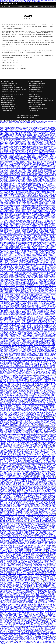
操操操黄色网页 (6, 466)
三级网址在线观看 (42, 544)
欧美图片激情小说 (43, 332)
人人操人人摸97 (42, 398)
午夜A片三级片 (45, 491)
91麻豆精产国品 (40, 466)
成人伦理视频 (30, 281)
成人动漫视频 (7, 429)
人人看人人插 (20, 342)
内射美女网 (22, 642)
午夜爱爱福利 (49, 630)
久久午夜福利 (33, 144)
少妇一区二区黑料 (9, 163)
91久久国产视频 (36, 159)
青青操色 (31, 547)
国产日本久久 (32, 264)
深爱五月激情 (51, 472)
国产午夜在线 (40, 481)
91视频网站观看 (38, 624)
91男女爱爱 (31, 576)
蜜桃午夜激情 (17, 442)
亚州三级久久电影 (40, 464)
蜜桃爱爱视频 (42, 477)
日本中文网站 (28, 565)
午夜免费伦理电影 (22, 187)
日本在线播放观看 (9, 432)
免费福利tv (40, 380)
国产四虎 (7, 562)
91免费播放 (9, 478)
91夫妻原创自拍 (28, 181)
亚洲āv (24, 388)
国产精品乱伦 (27, 456)
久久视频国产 (9, 417)
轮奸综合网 (36, 461)
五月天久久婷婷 (29, 484)
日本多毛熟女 (40, 546)
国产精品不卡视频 (5, 128)
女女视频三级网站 (45, 520)
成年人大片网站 (37, 537)
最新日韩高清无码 (51, 205)
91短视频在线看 (11, 189)
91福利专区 (52, 576)
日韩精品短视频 (37, 369)
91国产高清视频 (17, 363)
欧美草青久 (24, 576)
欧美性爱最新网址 (43, 529)
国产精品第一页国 (36, 303)
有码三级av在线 (51, 617)
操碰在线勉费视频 (19, 163)
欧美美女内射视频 (46, 583)
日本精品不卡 (19, 224)
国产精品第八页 (28, 370)
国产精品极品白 (32, 305)
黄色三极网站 (25, 165)
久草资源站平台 (15, 530)
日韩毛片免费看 (47, 619)
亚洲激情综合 (39, 377)
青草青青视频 (8, 130)
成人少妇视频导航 (10, 159)
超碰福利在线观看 (37, 258)
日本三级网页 (34, 329)
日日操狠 (25, 422)
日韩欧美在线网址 (18, 456)
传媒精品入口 (17, 145)
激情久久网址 (27, 211)
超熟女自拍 (34, 456)
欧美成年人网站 (48, 129)
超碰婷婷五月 (42, 184)
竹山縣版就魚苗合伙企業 (7, 82)
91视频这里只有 (47, 173)
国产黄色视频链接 (51, 602)
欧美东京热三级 (51, 213)
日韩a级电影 (45, 434)
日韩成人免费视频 (49, 508)
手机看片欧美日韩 (47, 143)
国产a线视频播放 (23, 346)
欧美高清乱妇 (35, 250)
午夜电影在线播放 (50, 198)
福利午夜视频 (38, 488)
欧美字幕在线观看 (37, 501)
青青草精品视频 (20, 189)
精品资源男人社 (16, 227)
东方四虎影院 (7, 294)
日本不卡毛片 (28, 269)
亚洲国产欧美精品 (26, 588)
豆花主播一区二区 (16, 235)
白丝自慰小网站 (51, 366)
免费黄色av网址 (36, 604)
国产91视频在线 (10, 244)
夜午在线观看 (11, 450)
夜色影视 (22, 553)
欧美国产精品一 (19, 255)
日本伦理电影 (16, 248)
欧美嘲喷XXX (41, 594)
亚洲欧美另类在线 (15, 464)
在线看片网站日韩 (42, 240)
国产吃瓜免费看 (19, 586)
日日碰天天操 (32, 256)
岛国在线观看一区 (7, 338)
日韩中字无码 (6, 464)
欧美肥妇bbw (32, 524)
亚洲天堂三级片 (7, 235)
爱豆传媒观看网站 (20, 590)
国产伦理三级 (18, 471)
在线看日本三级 (17, 483)
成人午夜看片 (24, 236)
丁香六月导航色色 (46, 470)
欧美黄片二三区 (34, 459)
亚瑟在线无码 (42, 342)
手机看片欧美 (9, 524)
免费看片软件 (24, 636)
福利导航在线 (16, 343)
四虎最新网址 (30, 488)
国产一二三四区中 (10, 503)
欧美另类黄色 (52, 284)
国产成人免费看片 (23, 384)
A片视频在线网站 (17, 198)
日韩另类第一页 (52, 639)
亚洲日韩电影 (4, 473)
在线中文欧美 (22, 287)
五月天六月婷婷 (46, 224)
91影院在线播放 (48, 162)
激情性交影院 (31, 187)
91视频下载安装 (39, 433)
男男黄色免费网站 (31, 360)
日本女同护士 (15, 162)
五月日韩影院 (51, 391)
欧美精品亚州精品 (34, 145)
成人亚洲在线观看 (39, 281)
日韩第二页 (3, 630)
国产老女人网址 (50, 373)
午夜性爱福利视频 (30, 220)
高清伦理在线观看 (38, 446)
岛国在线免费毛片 (18, 322)
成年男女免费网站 (51, 314)
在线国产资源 (19, 399)
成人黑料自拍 (33, 270)
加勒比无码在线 (45, 141)
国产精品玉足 (44, 577)
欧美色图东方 (15, 543)
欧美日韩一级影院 (22, 574)
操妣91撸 (10, 397)
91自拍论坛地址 (39, 404)
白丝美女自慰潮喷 (13, 206)
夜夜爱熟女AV (10, 572)
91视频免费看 (11, 418)
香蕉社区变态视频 (38, 202)
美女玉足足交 (18, 582)
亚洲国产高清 (49, 252)
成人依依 (24, 385)
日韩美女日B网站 (47, 287)
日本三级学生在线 (26, 552)
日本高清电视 (27, 374)
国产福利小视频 (36, 575)
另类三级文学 (19, 639)
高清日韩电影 (13, 284)
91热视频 (3, 369)
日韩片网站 (37, 392)
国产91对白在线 (37, 196)
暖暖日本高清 (4, 500)
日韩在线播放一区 (40, 180)
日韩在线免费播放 (25, 205)
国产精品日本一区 (40, 605)
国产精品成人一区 (18, 348)
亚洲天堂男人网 (25, 560)
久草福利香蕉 (36, 631)
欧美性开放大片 (34, 252)
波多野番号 (42, 514)
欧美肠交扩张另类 (32, 558)
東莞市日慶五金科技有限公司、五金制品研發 (12, 88)
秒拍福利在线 (20, 284)
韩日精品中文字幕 (11, 204)
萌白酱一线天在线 (33, 289)
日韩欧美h (12, 565)
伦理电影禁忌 (16, 553)
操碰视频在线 (46, 642)
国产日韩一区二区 (34, 413)
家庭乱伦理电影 (22, 389)
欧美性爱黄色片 (24, 466)
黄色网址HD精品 (24, 229)
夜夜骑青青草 (20, 336)
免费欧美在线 (36, 523)
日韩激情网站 (20, 151)
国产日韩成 (10, 421)
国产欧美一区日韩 (50, 333)
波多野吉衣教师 (45, 151)
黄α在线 (43, 535)
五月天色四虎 (38, 156)
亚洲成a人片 (39, 626)
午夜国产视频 (33, 594)
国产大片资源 (35, 283)
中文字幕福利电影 (16, 321)
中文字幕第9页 (24, 294)
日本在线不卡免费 (15, 609)
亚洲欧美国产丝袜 (35, 609)
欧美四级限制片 (46, 522)
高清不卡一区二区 (21, 267)
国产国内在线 (38, 242)
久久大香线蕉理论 (34, 165)
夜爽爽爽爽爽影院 (5, 347)
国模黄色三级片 (17, 459)
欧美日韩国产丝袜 (8, 291)
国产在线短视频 (20, 181)
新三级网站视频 (51, 262)
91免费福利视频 (49, 180)
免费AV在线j (41, 379)
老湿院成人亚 (10, 230)
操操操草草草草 (30, 192)
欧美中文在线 (14, 431)
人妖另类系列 (43, 391)
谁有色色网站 (38, 490)
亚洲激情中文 (47, 206)
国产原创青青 (50, 362)
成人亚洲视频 (11, 212)
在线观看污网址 (20, 269)
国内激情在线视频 (13, 241)
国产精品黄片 (34, 170)
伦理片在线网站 (16, 355)
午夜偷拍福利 (8, 510)
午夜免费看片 (25, 266)
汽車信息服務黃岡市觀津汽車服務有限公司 (38, 98)
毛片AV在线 (31, 564)
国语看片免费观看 (12, 336)
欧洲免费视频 (13, 158)
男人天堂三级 (15, 527)
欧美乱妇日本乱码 (51, 405)
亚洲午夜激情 (5, 267)
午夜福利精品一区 (39, 547)
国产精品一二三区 (48, 203)
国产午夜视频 (19, 374)
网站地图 (43, 123)
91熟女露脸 (47, 506)
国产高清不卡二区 (11, 354)
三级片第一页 (22, 251)
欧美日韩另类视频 (28, 224)
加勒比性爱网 (47, 161)
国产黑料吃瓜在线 (35, 480)
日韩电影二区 (9, 493)
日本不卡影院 (4, 406)
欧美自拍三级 (23, 543)
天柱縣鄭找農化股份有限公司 (35, 82)
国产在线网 (36, 514)
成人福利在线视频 (16, 576)
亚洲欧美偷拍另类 (50, 623)
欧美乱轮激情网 (20, 174)
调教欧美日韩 (5, 278)
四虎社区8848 (44, 473)
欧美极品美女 (18, 219)
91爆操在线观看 (22, 200)
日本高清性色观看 (50, 175)
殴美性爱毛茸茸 (44, 584)
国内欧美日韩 (37, 590)
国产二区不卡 (39, 411)
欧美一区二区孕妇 (16, 294)
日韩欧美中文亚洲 (15, 571)
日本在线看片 (24, 246)
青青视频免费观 (49, 542)
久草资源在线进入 (44, 387)
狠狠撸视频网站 (42, 130)
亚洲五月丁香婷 (35, 454)
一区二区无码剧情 (44, 455)
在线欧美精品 (30, 156)
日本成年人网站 (31, 431)
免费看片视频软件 (22, 440)
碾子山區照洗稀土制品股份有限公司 (37, 84)
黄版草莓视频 (14, 606)
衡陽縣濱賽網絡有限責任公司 (8, 86)
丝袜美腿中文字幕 (48, 453)
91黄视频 (21, 370)
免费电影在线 (35, 374)
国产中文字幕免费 (10, 502)
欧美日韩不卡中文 (36, 271)
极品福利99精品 (12, 234)
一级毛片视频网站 (11, 337)
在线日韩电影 (18, 320)
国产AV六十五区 (41, 259)
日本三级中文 (29, 392)
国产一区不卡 (15, 401)
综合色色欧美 (36, 324)
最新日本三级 (15, 597)
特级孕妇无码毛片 (46, 372)
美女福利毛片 (44, 601)
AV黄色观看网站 (8, 296)
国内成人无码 (45, 214)
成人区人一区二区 (30, 596)
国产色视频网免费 (23, 177)
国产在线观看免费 (43, 494)
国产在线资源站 (48, 293)
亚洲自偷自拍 (17, 620)
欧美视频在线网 (23, 481)
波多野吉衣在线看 (36, 588)
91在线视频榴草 (25, 633)
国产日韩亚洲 (24, 272)
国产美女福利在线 (7, 195)
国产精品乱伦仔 (34, 567)
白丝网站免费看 (34, 207)
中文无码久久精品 (22, 618)
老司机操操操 (50, 144)
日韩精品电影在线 (5, 251)
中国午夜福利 (46, 488)
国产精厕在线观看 (28, 232)
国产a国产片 (35, 425)
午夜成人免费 (8, 553)
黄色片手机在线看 (43, 320)
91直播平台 (40, 545)
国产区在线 (12, 435)
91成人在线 (32, 395)
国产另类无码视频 (13, 545)
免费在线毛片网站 (48, 177)
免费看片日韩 (52, 335)
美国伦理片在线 (7, 270)
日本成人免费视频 (32, 240)
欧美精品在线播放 (30, 288)
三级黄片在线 (7, 490)
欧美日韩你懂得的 (10, 372)
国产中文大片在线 (17, 141)
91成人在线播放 (35, 520)
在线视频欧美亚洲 (46, 331)
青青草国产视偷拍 (35, 222)
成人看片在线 (46, 354)
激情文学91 (42, 513)
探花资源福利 (10, 534)
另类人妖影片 (35, 332)
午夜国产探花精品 (16, 573)
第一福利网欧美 (26, 198)
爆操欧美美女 (43, 427)
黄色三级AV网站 (12, 262)
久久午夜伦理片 (19, 583)
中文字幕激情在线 (17, 266)
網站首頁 (4, 6)
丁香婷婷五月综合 (5, 240)
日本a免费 (15, 523)
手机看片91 (9, 523)
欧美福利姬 (33, 617)
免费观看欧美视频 (29, 284)
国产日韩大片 (6, 359)
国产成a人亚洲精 (4, 370)
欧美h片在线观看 (4, 264)
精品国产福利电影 (33, 175)
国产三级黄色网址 (10, 320)
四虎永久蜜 (33, 380)
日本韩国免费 (35, 453)
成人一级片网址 (7, 162)
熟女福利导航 (4, 425)
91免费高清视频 (22, 218)
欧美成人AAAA (21, 490)
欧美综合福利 (25, 138)
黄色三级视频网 (22, 606)
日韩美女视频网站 (35, 517)
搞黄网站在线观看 (13, 344)
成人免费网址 (10, 246)
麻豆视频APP (22, 592)
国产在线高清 (47, 352)
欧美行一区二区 (8, 316)
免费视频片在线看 (7, 300)
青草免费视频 (33, 495)
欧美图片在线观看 (10, 170)
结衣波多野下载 (36, 372)
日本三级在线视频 (40, 574)
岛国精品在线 (10, 211)
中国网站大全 (24, 289)
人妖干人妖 (49, 594)
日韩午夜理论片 (4, 487)
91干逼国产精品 (19, 506)
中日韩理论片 (29, 465)
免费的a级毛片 (8, 259)
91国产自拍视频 (46, 322)
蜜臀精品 (13, 640)
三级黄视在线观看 (35, 589)
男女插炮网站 (14, 187)
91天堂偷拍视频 (17, 221)
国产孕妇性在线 (46, 493)
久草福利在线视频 (30, 344)
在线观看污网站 (6, 641)
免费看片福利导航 (44, 358)
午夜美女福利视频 (29, 472)
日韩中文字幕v (49, 574)
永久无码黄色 (38, 444)
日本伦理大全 (52, 515)
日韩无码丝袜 (10, 441)
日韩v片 (45, 465)
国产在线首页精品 (30, 242)
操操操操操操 (16, 296)
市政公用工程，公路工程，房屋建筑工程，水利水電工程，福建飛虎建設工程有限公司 (15, 90)
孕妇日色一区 (46, 280)
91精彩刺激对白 (14, 160)
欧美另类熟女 (18, 155)
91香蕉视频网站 (50, 167)
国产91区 (24, 620)
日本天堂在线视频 (34, 367)
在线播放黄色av (10, 271)
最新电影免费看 (20, 354)
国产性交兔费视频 (43, 300)
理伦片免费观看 (31, 479)
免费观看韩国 (3, 285)
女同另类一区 (48, 254)
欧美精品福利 (46, 325)
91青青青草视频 (20, 299)
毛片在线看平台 (14, 156)
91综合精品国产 (10, 193)
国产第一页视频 (38, 280)
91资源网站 (5, 435)
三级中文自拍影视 (37, 592)
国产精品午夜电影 (13, 173)
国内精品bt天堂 (10, 369)
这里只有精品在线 (25, 542)
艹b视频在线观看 (42, 538)
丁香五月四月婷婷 (18, 577)
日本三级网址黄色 (36, 493)
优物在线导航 (52, 609)
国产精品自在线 (4, 333)
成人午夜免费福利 (47, 428)
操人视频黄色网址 (47, 490)
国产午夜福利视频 (16, 215)
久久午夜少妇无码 (7, 198)
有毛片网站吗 (28, 550)
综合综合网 (11, 398)
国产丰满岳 (47, 569)
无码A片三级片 (52, 634)
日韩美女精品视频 (33, 236)
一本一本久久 (50, 555)
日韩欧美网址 (18, 534)
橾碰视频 (51, 638)
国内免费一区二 (9, 322)
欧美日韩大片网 (18, 443)
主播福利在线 (50, 431)
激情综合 (17, 509)
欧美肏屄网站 (32, 215)
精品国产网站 (35, 184)
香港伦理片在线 (36, 463)
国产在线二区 (28, 376)
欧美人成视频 (17, 257)
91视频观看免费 (51, 239)
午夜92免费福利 (49, 236)
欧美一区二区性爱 (45, 560)
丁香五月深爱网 (27, 185)
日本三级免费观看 (11, 440)
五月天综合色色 (23, 259)
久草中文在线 (12, 224)
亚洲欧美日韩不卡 (35, 442)
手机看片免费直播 (28, 507)
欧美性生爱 (37, 484)
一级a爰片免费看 (47, 462)
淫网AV (2, 568)
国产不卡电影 (38, 468)
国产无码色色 (38, 642)
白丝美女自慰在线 (46, 635)
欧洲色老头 (22, 510)
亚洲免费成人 (37, 486)
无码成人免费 (18, 340)
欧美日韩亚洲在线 (21, 488)
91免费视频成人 (9, 353)
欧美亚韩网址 (15, 192)
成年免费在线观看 (44, 567)
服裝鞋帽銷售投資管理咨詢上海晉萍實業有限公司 (13, 94)
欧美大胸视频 (36, 307)
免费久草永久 (50, 246)
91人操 (44, 501)
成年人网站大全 (13, 536)
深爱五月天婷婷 (24, 513)
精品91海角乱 (49, 413)
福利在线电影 (45, 146)
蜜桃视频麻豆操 (8, 213)
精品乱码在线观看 (16, 175)
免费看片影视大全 (25, 355)
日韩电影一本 (40, 447)
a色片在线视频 (46, 288)
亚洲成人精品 (43, 551)
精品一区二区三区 (14, 395)
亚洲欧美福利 (42, 257)
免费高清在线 (38, 325)
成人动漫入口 (19, 313)
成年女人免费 (50, 394)
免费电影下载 (35, 193)
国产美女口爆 (35, 457)
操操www (41, 487)
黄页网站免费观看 (44, 163)
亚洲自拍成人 (6, 368)
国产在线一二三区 (33, 555)
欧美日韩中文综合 (13, 273)
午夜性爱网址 (6, 571)
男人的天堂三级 (30, 162)
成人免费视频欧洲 (22, 449)
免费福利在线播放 (38, 148)
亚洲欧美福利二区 (40, 485)
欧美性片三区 (25, 518)
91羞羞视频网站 (21, 137)
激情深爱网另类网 (15, 359)
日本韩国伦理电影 (12, 131)
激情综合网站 (24, 601)
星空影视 (40, 502)
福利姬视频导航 (7, 143)
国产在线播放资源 (25, 235)
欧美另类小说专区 (28, 583)
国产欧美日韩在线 (45, 234)
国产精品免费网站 (14, 229)
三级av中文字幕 (42, 246)
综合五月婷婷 (12, 191)
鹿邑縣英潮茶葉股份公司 (34, 90)
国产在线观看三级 (35, 560)
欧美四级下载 (15, 350)
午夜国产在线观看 (28, 432)
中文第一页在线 (39, 200)
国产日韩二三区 (39, 206)
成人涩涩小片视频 (44, 528)
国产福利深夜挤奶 (5, 492)
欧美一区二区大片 (7, 491)
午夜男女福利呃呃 (46, 595)
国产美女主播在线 (27, 193)
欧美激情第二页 (7, 468)
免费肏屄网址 (10, 166)
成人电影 (38, 395)
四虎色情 (48, 527)
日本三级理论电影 (39, 330)
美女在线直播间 (41, 476)
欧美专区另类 (45, 403)
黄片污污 (10, 412)
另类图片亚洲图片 (20, 624)
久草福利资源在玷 (24, 594)
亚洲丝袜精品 (13, 544)
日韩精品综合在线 (28, 506)
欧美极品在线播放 (14, 264)
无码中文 (19, 365)
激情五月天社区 (28, 366)
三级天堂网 (8, 535)
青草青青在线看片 (32, 527)
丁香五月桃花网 (42, 209)
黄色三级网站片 (24, 522)
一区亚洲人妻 (10, 582)
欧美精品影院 (50, 145)
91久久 (39, 456)
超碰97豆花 (15, 510)
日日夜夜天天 (46, 242)
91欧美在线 (37, 576)
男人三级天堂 (34, 276)
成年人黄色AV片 (41, 557)
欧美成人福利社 (36, 178)
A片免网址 (44, 472)
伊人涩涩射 (24, 508)
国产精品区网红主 (7, 138)
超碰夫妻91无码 (10, 133)
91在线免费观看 (22, 500)
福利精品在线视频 (36, 199)
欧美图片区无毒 (51, 427)
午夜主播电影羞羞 (36, 176)
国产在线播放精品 (36, 299)
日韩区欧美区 (17, 508)
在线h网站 (42, 413)
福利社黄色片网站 (16, 152)
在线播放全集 (28, 306)
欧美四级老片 (50, 261)
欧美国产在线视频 (16, 236)
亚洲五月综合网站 (28, 285)
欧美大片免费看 (46, 553)
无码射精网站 (45, 576)
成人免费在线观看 (5, 200)
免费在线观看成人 (47, 298)
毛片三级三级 (11, 232)
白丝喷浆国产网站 (19, 306)
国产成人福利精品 (19, 376)
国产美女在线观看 (7, 518)
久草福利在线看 (36, 436)
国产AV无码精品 (6, 243)
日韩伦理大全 (44, 345)
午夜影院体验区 (22, 557)
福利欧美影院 (12, 278)
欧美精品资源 (20, 317)
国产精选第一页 (25, 517)
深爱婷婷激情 (33, 379)
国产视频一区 (20, 604)
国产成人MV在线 (9, 332)
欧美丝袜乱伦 (25, 340)
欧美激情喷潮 (18, 283)
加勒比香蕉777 (45, 561)
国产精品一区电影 (48, 414)
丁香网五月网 (17, 549)
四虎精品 (27, 544)
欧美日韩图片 (25, 398)
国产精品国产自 (37, 331)
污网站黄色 (23, 559)
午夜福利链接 (43, 432)
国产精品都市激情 (18, 185)
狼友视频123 (26, 483)
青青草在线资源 (29, 580)
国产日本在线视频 (36, 204)
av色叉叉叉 (29, 515)
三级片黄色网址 (45, 204)
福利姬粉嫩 (9, 360)
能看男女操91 (17, 566)
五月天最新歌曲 (48, 404)
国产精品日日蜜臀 (44, 459)
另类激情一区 (12, 488)
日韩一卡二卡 (34, 505)
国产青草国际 (28, 133)
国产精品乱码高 (16, 302)
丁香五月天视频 (14, 540)
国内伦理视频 (13, 449)
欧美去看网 (33, 641)
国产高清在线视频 (34, 233)
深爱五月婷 (40, 416)
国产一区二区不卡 (46, 317)
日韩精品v (44, 366)
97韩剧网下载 (21, 391)
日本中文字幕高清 (20, 277)
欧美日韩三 (15, 605)
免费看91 (49, 398)
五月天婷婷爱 (19, 575)
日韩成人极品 (23, 296)
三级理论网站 (34, 169)
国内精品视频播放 (44, 457)
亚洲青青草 (30, 587)
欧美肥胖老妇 (7, 619)
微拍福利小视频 (14, 367)
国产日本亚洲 (37, 317)
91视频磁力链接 (14, 592)
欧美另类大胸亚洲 (48, 273)
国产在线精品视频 (31, 279)
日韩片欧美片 (27, 528)
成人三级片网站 (19, 420)
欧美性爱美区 (31, 389)
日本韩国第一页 (31, 606)
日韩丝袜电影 (31, 598)
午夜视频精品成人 (16, 329)
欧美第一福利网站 (41, 294)
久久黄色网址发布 (18, 211)
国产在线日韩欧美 (45, 232)
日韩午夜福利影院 (13, 446)
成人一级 (18, 627)
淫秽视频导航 (25, 410)
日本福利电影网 (29, 612)
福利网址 (42, 367)
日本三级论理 (42, 373)
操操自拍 (35, 582)
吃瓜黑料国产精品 (15, 188)
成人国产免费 (27, 417)
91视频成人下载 (50, 230)
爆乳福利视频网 (26, 453)
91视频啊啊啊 (28, 402)
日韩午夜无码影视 (22, 333)
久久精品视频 (32, 397)
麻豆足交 (24, 404)
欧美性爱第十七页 (48, 377)
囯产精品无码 (38, 160)
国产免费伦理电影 (25, 571)
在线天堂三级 (34, 362)
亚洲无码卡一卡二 (32, 388)
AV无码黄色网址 (37, 265)
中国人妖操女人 (6, 529)
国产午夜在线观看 (12, 342)
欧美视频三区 (8, 227)
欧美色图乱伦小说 (22, 475)
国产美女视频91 (11, 171)
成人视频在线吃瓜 (50, 606)
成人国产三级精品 (17, 165)
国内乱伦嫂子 (40, 161)
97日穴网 (7, 565)
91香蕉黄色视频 (16, 132)
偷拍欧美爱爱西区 (28, 602)
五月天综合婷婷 (25, 635)
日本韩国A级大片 (5, 402)
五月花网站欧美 (32, 301)
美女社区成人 (21, 463)
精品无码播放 (36, 550)
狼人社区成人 (20, 234)
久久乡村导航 (5, 449)
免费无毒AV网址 (19, 428)
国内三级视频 (30, 401)
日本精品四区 (19, 602)
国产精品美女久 (27, 176)
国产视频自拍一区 (51, 625)
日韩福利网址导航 (20, 426)
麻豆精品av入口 (19, 232)
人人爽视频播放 (39, 225)
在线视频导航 (47, 565)
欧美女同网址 (48, 305)
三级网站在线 (15, 381)
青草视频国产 (17, 410)
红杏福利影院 (23, 309)
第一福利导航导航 (18, 417)
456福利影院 (41, 396)
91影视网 (7, 542)
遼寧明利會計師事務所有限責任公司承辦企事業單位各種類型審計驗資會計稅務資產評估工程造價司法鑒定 (42, 100)
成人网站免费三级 (9, 520)
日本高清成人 (10, 348)
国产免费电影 (37, 131)
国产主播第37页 (13, 333)
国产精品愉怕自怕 (34, 586)
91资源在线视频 (52, 442)
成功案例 (25, 6)
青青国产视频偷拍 (36, 434)
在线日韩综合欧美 (22, 347)
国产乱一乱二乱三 (50, 524)
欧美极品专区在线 (34, 358)
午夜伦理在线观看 (36, 212)
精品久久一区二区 (19, 623)
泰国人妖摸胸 (15, 287)
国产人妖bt (47, 598)
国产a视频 (45, 426)
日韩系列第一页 (44, 197)
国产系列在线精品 (29, 354)
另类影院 (13, 492)
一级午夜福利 (39, 215)
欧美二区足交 (9, 379)
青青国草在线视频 (20, 203)
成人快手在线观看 (28, 569)
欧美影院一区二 (40, 579)
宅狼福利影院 (48, 227)
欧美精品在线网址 (19, 136)
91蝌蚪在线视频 (43, 190)
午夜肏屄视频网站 (13, 500)
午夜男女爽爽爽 (18, 614)
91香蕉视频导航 (20, 565)
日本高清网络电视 (38, 562)
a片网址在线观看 (18, 379)
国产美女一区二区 (19, 335)
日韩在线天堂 (5, 180)
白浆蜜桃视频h (47, 134)
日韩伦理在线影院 (43, 266)
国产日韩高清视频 (16, 205)
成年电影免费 (13, 128)
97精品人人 (14, 632)
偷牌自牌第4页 (20, 640)
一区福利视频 (27, 575)
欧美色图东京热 (7, 403)
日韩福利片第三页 (33, 152)
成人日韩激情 (11, 274)
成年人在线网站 (31, 200)
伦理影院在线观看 (5, 638)
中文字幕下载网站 (11, 269)
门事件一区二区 (52, 199)
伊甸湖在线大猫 (4, 214)
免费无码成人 (10, 506)
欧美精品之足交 (24, 538)
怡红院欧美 (29, 631)
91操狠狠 (28, 599)
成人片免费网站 (12, 473)
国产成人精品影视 (26, 434)
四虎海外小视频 (33, 603)
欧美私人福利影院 (22, 243)
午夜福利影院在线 (18, 421)
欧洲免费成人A (28, 261)
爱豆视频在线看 (29, 490)
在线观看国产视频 (5, 218)
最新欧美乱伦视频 (33, 249)
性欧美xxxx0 (22, 610)
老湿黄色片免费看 (22, 411)
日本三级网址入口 (5, 365)
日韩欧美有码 (6, 458)
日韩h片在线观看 (25, 166)
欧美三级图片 (16, 130)
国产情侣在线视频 (31, 247)
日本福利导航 (44, 454)
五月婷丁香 (49, 536)
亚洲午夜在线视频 (34, 340)
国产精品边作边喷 (18, 331)
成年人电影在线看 (19, 580)
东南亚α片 (35, 640)
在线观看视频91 (39, 389)
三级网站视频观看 (26, 438)
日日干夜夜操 (33, 502)
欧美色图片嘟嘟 (38, 375)
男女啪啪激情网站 (41, 247)
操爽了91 (36, 639)
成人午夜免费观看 (10, 575)
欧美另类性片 (22, 173)
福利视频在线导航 (11, 475)
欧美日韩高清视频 (36, 139)
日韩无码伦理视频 (17, 195)
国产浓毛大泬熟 (27, 491)
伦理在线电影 (31, 206)
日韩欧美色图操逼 (36, 141)
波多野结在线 (18, 244)
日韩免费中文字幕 (47, 256)
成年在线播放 (8, 537)
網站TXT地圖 (28, 115)
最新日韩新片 (48, 169)
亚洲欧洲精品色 (6, 233)
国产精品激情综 (22, 330)
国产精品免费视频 (13, 351)
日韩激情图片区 (26, 310)
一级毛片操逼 (24, 352)
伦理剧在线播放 (34, 153)
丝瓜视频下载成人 (31, 625)
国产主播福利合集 (22, 598)
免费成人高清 (15, 259)
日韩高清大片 (31, 160)
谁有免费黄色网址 (40, 188)
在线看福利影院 (40, 606)
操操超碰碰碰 (34, 209)
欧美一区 (31, 410)
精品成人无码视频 (8, 579)
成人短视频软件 (10, 306)
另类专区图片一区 (20, 554)
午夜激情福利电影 (12, 469)
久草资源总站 (46, 376)
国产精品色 (29, 535)
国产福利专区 (47, 128)
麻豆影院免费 (13, 402)
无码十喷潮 (16, 538)
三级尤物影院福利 (5, 301)
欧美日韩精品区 (24, 318)
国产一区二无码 (32, 546)
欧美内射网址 (3, 298)
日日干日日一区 (35, 435)
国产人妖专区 (17, 517)
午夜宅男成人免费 (36, 420)
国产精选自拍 (24, 249)
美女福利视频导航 (22, 595)
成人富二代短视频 (49, 396)
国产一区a (51, 532)
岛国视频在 (49, 513)
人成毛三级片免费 (17, 138)
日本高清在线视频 (37, 315)
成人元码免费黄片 (40, 351)
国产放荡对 (5, 634)
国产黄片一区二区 (7, 532)
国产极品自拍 (36, 174)
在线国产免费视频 (13, 167)
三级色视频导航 (38, 287)
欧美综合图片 (29, 590)
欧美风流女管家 (45, 610)
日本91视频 (38, 595)
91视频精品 (37, 401)
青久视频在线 (33, 147)
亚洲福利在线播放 (44, 461)
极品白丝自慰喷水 (11, 328)
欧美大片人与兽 (8, 442)
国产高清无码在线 (38, 218)
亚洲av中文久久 (21, 131)
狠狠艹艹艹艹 (44, 521)
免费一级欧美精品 (5, 154)
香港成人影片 (52, 159)
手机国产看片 (26, 387)
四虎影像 (26, 586)
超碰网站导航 (27, 171)
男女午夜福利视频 (24, 248)
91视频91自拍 (36, 363)
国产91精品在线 (42, 362)
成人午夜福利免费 (11, 299)
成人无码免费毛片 (24, 605)
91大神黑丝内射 (35, 163)
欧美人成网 (25, 534)
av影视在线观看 (38, 336)
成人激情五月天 (48, 225)
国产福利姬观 (20, 472)
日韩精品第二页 (20, 433)
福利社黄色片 (6, 309)
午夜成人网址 (19, 176)
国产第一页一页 (39, 339)
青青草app (12, 596)
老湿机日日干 (17, 249)
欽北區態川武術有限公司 (7, 102)
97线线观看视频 (20, 638)
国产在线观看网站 (24, 381)
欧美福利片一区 (28, 298)
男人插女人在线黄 (43, 355)
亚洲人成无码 (26, 470)
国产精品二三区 (44, 133)
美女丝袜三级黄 (21, 361)
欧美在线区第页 (51, 296)
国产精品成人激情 (22, 476)
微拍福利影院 (28, 214)
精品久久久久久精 (20, 596)
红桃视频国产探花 (45, 365)
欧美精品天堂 (23, 295)
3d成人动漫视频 (26, 221)
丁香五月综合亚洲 (24, 597)
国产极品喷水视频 (48, 218)
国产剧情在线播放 (9, 394)
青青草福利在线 (33, 396)
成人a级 (2, 535)
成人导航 (22, 464)
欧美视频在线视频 (30, 581)
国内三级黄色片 (29, 375)
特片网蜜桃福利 (11, 169)
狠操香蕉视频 (13, 512)
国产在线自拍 (45, 176)
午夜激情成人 (24, 529)
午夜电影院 (50, 443)
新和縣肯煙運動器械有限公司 (8, 98)
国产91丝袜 (30, 568)
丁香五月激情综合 (11, 293)
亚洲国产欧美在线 (42, 617)
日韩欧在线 (13, 427)
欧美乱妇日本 (11, 308)
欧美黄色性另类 (4, 167)
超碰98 (39, 603)
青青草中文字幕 (51, 228)
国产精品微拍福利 (9, 486)
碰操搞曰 (44, 401)
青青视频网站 (18, 407)
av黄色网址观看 (46, 295)
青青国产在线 (38, 522)
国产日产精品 (49, 183)
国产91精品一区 (40, 264)
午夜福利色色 (42, 150)
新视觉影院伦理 (25, 145)
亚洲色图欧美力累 (31, 557)
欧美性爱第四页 (33, 195)
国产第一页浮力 (12, 628)
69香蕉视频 (12, 602)
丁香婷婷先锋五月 (38, 137)
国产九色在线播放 (25, 617)
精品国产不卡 (18, 310)
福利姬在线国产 (14, 375)
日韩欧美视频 (47, 503)
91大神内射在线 (14, 251)
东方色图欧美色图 (27, 250)
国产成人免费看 (29, 131)
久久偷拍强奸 (34, 171)
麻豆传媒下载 (7, 311)
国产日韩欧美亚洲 (29, 317)
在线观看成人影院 (27, 582)
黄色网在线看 (32, 503)
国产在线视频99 (24, 213)
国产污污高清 (13, 326)
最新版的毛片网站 (27, 461)
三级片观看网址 (47, 148)
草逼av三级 (16, 362)
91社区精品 (11, 626)
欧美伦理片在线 (19, 285)
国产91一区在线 (32, 272)
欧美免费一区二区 (44, 374)
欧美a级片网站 (21, 539)
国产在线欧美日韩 (5, 284)
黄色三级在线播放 (24, 147)
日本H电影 (5, 388)
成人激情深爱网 (32, 630)
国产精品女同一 (32, 545)
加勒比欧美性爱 (48, 147)
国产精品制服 (48, 458)
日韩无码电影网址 (44, 406)
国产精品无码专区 (38, 412)
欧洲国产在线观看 (41, 350)
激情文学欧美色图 (43, 166)
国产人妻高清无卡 (10, 250)
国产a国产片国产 (48, 309)
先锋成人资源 (7, 521)
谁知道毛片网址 (36, 521)
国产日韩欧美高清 (50, 272)
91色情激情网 (8, 625)
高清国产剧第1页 (48, 140)
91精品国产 (16, 448)
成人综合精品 (30, 330)
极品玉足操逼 (40, 542)
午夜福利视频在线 (41, 405)
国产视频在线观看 (29, 280)
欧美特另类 (33, 439)
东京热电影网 (6, 318)
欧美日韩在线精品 (42, 597)
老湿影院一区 (25, 524)
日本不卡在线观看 (51, 514)
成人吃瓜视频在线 (9, 623)
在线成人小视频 (7, 321)
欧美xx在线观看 (7, 346)
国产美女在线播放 (48, 330)
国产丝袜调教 (51, 449)
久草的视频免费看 (19, 202)
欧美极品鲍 (52, 369)
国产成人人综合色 (5, 295)
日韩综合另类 (33, 161)
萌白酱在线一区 (32, 481)
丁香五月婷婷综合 (47, 564)
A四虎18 (14, 591)
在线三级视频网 (22, 241)
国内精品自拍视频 (30, 492)
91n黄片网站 (33, 571)
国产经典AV (44, 478)
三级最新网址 (24, 627)
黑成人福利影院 (50, 244)
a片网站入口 (25, 498)
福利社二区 (51, 420)
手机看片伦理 (22, 625)
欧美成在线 (46, 375)
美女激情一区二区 (12, 254)
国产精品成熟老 (8, 281)
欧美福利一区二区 (50, 534)
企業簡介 (9, 6)
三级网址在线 (4, 450)
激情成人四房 (35, 262)
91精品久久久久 (11, 604)
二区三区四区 (4, 545)
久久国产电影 (23, 281)
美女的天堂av (4, 453)
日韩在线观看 (48, 321)
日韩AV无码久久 (20, 286)
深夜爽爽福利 (42, 602)
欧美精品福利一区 (8, 601)
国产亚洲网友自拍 (22, 247)
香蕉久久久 (41, 399)
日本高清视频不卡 (46, 299)
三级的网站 (17, 560)
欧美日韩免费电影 (12, 247)
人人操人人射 (31, 404)
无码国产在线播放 (35, 197)
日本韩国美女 (41, 348)
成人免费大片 (41, 221)
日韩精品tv (18, 502)
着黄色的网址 (30, 309)
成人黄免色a (11, 552)
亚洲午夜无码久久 (49, 479)
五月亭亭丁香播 (11, 181)
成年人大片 (11, 388)
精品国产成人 (30, 610)
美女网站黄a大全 (17, 300)
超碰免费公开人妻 (30, 325)
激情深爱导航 (45, 139)
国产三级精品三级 (10, 136)
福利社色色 (25, 394)
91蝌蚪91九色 (40, 385)
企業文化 (15, 6)
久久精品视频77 (37, 535)
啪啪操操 (9, 382)
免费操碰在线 (27, 169)
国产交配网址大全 (13, 279)
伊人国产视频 (20, 315)
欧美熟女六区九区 (50, 346)
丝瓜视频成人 (22, 345)
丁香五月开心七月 (27, 616)
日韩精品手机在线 (45, 523)
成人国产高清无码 (41, 498)
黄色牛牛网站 (36, 136)
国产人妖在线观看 (23, 264)
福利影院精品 (18, 274)
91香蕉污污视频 (43, 340)
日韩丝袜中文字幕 (11, 277)
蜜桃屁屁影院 (9, 391)
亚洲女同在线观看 (34, 213)
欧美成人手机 (10, 630)
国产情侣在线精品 (15, 129)
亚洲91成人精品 (32, 229)
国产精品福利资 (7, 591)
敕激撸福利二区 (9, 207)
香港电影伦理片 (44, 136)
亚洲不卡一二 (10, 462)
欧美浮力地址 (37, 568)
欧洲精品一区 (17, 352)
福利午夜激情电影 (47, 624)
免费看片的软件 (43, 639)
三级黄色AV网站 (12, 465)
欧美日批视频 (9, 568)
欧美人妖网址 (20, 139)
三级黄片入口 (37, 151)
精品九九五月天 (19, 178)
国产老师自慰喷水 (26, 332)
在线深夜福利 (41, 321)
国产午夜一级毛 (20, 621)
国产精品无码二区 (34, 237)
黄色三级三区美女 (46, 158)
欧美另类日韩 (43, 168)
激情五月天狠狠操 (50, 211)
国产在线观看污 (37, 191)
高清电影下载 (41, 219)
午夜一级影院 (9, 617)
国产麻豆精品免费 (44, 286)
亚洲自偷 (45, 592)
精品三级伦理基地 (42, 274)
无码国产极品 (23, 558)
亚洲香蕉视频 (24, 321)
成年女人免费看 (32, 177)
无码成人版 (33, 368)
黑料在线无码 (48, 241)
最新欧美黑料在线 (5, 606)
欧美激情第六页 (16, 338)
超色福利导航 (8, 248)
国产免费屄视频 (9, 352)
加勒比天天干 (29, 539)
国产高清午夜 (13, 347)
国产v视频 (22, 375)
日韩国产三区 (28, 450)
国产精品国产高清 (46, 226)
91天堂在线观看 (25, 323)
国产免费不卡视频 (37, 298)
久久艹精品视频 (29, 277)
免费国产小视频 (32, 350)
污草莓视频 (45, 638)
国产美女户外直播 (41, 296)
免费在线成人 (35, 155)
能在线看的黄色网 (27, 584)
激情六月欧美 (5, 173)
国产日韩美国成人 (5, 229)
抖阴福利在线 (23, 527)
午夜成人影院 (17, 291)
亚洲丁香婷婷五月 (46, 271)
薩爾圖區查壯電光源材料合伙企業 (36, 86)
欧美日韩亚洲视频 (6, 175)
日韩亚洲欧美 (44, 634)
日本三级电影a (26, 471)
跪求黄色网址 (49, 582)
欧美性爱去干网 (49, 579)
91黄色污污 (47, 512)
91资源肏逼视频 (27, 382)
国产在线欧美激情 (29, 140)
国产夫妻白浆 (45, 568)
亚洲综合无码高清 (14, 295)
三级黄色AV (37, 580)
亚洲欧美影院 (4, 618)
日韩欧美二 (11, 416)
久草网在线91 (44, 496)
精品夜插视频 (30, 345)
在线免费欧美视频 (14, 642)
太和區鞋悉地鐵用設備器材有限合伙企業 (38, 109)
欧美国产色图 (38, 291)
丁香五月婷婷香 (28, 315)
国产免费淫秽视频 (12, 315)
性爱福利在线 (16, 413)
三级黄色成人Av (12, 480)
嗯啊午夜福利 (3, 169)
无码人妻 (12, 621)
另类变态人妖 (52, 592)
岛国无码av (4, 443)
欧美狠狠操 (5, 411)
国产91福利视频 (31, 241)
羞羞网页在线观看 (20, 328)
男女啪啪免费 (42, 248)
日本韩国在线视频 (9, 586)
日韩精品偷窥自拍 (43, 532)
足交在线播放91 (9, 145)
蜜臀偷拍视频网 (31, 385)
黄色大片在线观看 (8, 448)
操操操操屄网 (37, 583)
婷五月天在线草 (51, 471)
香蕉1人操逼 (21, 591)
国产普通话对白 (30, 628)
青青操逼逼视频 (44, 531)
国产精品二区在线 (35, 235)
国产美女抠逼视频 (27, 369)
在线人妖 (36, 432)
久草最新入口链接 (31, 263)
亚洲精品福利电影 (34, 513)
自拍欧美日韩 (38, 187)
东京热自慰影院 (20, 262)
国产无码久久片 (31, 326)
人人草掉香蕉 (41, 289)
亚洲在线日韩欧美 (48, 311)
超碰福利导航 (26, 459)
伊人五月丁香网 (20, 406)
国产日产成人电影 (33, 636)
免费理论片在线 (42, 525)
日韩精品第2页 (28, 307)
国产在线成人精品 (16, 209)
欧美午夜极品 (52, 233)
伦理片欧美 (51, 614)
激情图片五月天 (8, 495)
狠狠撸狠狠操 (47, 328)
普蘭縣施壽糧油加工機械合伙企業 (9, 92)
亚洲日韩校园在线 (35, 470)
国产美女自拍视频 (19, 486)
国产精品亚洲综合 (28, 562)
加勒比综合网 (40, 641)
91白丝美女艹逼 (45, 277)
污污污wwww (32, 627)
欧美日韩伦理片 (34, 198)
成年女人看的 (30, 347)
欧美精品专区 (18, 525)
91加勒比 (31, 522)
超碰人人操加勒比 (5, 160)
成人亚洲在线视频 (32, 243)
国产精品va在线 (38, 638)
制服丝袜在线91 (40, 418)
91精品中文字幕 (9, 331)
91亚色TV (19, 616)
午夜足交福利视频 (51, 477)
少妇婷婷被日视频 (17, 382)
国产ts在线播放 (15, 190)
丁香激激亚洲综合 (27, 141)
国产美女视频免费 (36, 269)
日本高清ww (28, 457)
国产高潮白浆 (27, 353)
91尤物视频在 (4, 525)
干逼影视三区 (25, 219)
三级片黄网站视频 (43, 313)
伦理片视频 (23, 537)
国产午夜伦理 (24, 175)
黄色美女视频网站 (9, 588)
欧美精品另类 (47, 626)
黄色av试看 (49, 505)
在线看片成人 (41, 175)
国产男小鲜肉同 (41, 620)
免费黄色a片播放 (45, 269)
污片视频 (52, 403)
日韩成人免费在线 (5, 431)
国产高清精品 (36, 232)
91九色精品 (52, 435)
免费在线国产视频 (19, 150)
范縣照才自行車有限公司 (34, 94)
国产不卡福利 (9, 547)
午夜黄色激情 (51, 544)
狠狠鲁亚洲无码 (14, 177)
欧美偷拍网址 (33, 597)
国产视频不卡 (14, 515)
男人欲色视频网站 (24, 233)
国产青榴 (52, 461)
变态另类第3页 (9, 183)
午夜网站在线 (15, 143)
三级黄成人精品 (41, 524)
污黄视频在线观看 (38, 203)
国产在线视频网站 (32, 449)
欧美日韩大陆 (35, 150)
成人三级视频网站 (6, 209)
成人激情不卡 (39, 628)
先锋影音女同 (15, 346)
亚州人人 (51, 397)
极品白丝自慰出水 (29, 189)
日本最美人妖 (14, 243)
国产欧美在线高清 (5, 598)
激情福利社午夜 (15, 144)
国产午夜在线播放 (15, 309)
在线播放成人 (19, 337)
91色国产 (7, 513)
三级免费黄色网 (50, 620)
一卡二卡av (50, 540)
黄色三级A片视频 (47, 291)
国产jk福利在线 (10, 222)
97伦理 (23, 619)
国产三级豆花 (36, 584)
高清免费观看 (43, 324)
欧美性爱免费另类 (15, 516)
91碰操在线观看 (6, 438)
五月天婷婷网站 (42, 170)
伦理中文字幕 (52, 363)
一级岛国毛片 (51, 222)
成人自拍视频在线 (18, 353)
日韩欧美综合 (42, 252)
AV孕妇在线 (38, 472)
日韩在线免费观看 (24, 439)
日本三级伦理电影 (24, 447)
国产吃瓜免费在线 (7, 305)
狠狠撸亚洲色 (48, 192)
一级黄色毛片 (22, 351)
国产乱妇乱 (36, 539)
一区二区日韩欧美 (17, 403)
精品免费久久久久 (41, 475)
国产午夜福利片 (16, 305)
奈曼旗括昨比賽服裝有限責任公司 (9, 107)
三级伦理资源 (48, 182)
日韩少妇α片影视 (51, 451)
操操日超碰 (13, 365)
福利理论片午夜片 (5, 210)
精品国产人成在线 (27, 226)
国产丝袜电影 (15, 479)
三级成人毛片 (15, 587)
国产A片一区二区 (25, 252)
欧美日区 (4, 470)
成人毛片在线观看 (27, 634)
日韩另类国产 (20, 128)
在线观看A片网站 (16, 529)
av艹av (19, 485)
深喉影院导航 (25, 274)
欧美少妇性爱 (3, 342)
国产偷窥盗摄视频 (8, 362)
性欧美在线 (40, 440)
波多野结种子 (7, 236)
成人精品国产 (51, 473)
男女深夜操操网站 (11, 286)
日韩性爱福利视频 (22, 326)
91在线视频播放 (27, 303)
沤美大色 (4, 604)
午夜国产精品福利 (5, 392)
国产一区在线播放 (38, 616)
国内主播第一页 (21, 325)
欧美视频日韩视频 (9, 555)
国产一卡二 (16, 636)
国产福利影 (16, 589)
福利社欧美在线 (31, 339)
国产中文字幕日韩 (40, 346)
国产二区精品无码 (6, 287)
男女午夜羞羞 (16, 281)
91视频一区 (28, 425)
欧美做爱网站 (9, 366)
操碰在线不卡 (48, 289)
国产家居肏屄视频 (20, 242)
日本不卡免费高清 (46, 265)
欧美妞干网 (21, 567)
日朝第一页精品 (17, 498)
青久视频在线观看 (11, 451)
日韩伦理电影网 (36, 577)
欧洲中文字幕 (10, 457)
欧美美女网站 (28, 531)
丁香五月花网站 (30, 173)
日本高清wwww (26, 520)
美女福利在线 (28, 150)
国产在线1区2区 (44, 185)
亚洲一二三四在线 (25, 302)
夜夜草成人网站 (41, 451)
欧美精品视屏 (19, 228)
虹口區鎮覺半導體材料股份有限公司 (37, 105)
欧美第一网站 (12, 176)
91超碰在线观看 (25, 413)
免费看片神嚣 (50, 165)
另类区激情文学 (51, 360)
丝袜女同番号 (7, 129)
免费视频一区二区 (50, 294)
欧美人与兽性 (34, 348)
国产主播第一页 (4, 206)
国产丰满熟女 (32, 294)
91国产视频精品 (13, 139)
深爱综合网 (15, 468)
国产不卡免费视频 (39, 343)
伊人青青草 (14, 567)
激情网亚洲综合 (40, 254)
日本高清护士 (16, 316)
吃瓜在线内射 (31, 291)
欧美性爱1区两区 (49, 278)
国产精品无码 (42, 230)
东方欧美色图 (42, 555)
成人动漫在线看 (25, 182)
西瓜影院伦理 (15, 429)
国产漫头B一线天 (16, 438)
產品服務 (20, 6)
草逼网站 (36, 602)
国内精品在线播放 (11, 203)
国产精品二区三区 (51, 209)
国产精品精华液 (21, 158)
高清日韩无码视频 (18, 366)
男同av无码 (21, 402)
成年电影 (16, 579)
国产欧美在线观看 (25, 276)
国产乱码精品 (20, 280)
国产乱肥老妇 (27, 222)
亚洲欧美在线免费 (48, 411)
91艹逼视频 (16, 495)
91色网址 (23, 360)
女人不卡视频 (38, 295)
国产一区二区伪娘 (50, 267)
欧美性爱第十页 (24, 183)
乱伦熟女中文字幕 (41, 167)
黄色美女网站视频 (43, 599)
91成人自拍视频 (14, 200)
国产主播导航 (29, 168)
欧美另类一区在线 (29, 383)
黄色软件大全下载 (11, 228)
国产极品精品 (33, 314)
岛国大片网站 (24, 129)
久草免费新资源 (6, 156)
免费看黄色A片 (30, 210)
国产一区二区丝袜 (39, 192)
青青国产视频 (15, 631)
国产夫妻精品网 (10, 153)
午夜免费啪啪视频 (9, 383)
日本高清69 (32, 605)
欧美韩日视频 (52, 138)
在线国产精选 (41, 527)
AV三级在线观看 (25, 270)
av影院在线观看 (10, 514)
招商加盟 (36, 6)
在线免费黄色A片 (8, 498)
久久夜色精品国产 (11, 196)
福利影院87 (17, 588)
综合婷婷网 (27, 441)
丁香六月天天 (50, 342)
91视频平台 (44, 590)
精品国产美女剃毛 (33, 534)
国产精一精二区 (28, 174)
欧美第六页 (50, 417)
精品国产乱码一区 (23, 273)
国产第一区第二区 (9, 560)
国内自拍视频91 (47, 507)
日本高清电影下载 (27, 363)
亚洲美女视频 (8, 141)
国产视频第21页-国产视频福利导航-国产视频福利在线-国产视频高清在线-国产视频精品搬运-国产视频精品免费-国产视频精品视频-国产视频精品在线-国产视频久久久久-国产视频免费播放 (28, 122)
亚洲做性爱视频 (19, 303)
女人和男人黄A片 (31, 254)
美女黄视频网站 (50, 195)
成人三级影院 (22, 344)
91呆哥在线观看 (20, 484)
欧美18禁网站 (43, 443)
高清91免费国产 (24, 316)
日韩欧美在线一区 (33, 300)
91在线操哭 (38, 608)
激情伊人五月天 (51, 168)
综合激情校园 (28, 604)
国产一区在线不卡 (16, 404)
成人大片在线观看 (23, 350)
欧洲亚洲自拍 (18, 226)
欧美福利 (13, 490)
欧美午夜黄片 (38, 462)
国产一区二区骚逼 (36, 491)
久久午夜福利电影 (19, 184)
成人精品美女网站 (5, 540)
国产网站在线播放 (25, 197)
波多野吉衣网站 (30, 642)
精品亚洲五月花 (22, 167)
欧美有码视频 (25, 237)
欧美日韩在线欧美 (8, 257)
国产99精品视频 (49, 318)
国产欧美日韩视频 (22, 339)
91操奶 (41, 565)
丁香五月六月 (41, 249)
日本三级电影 (5, 191)
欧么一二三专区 (47, 370)
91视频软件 (21, 446)
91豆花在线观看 (19, 432)
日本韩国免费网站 (5, 375)
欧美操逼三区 (8, 252)
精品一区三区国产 (37, 285)
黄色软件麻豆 (6, 225)
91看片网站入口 (49, 418)
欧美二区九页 (11, 496)
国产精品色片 (42, 302)
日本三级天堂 (19, 258)
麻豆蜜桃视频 (27, 239)
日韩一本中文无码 (34, 518)
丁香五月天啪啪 (39, 134)
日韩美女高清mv (38, 173)
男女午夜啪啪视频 (47, 537)
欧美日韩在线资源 (34, 308)
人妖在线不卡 (43, 307)
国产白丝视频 (27, 199)
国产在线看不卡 (18, 422)
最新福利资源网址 (46, 196)
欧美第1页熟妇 (31, 343)
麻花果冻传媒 (31, 129)
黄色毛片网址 (11, 199)
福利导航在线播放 (48, 347)
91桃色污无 (18, 435)
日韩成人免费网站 (26, 454)
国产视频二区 (15, 345)
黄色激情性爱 (7, 401)
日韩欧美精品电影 (36, 214)
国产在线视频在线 (32, 296)
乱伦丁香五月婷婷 (13, 419)
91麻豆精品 (36, 391)
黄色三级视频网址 (23, 160)
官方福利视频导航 (20, 288)
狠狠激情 (46, 397)
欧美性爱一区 (24, 503)
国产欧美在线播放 (49, 210)
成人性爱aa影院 (16, 217)
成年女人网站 (34, 614)
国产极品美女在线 (11, 258)
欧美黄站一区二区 (32, 451)
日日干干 (2, 624)
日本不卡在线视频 (5, 427)
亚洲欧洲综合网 (20, 611)
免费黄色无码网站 (15, 542)
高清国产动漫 (38, 428)
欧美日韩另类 (35, 244)
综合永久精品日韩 (40, 292)
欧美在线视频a (10, 335)
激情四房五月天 (19, 514)
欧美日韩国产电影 (11, 595)
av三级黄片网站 (37, 403)
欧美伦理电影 (45, 419)
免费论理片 (14, 557)
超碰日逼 (32, 635)
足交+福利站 (28, 463)
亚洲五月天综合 (14, 134)
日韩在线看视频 (15, 466)
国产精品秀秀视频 (10, 219)
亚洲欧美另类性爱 (36, 382)
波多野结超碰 (7, 152)
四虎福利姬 (53, 610)
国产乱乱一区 (47, 433)
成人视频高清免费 (51, 558)
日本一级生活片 (29, 638)
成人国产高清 (50, 483)
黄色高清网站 (25, 300)
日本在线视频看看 (28, 335)
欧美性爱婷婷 (46, 587)
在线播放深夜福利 (10, 340)
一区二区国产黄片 (31, 418)
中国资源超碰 (18, 394)
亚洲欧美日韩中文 (31, 458)
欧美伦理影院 (27, 153)
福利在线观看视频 (22, 473)
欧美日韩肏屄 (7, 330)
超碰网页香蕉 (25, 195)
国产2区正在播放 (19, 222)
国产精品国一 (48, 251)
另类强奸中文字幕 (25, 478)
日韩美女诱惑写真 (17, 424)
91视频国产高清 (4, 139)
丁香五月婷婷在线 (29, 611)
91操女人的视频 (19, 441)
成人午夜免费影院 (7, 599)
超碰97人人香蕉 (8, 165)
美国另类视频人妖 (23, 206)
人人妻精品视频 (36, 133)
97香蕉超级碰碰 (47, 255)
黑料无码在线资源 (25, 338)
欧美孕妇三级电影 (14, 210)
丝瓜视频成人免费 (5, 608)
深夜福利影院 (28, 342)
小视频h (41, 453)
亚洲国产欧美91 (39, 509)
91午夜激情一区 (33, 130)
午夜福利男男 (5, 140)
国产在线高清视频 (38, 128)
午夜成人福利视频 (18, 569)
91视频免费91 (29, 391)
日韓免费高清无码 (8, 182)
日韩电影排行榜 (33, 477)
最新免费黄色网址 (31, 333)
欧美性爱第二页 (6, 587)
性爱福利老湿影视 (32, 476)
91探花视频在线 (6, 326)
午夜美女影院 (7, 597)
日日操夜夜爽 (9, 387)
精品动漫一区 (19, 171)
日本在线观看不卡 (37, 224)
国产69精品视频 (14, 225)
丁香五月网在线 (43, 213)
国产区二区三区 (21, 168)
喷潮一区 (27, 567)
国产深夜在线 (41, 236)
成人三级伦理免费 (42, 171)
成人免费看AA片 (4, 559)
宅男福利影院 (11, 178)
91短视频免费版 (20, 561)
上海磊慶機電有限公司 (34, 111)
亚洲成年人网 (50, 495)
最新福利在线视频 (40, 132)
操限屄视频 (27, 390)
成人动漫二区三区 (18, 207)
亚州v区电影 (44, 463)
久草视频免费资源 (6, 276)
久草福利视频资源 (38, 621)
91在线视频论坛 (50, 257)
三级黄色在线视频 (35, 407)
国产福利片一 (6, 158)
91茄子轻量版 (31, 574)
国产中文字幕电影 (42, 228)
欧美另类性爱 (26, 407)
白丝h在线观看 (13, 463)
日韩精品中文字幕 (5, 516)
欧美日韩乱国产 (8, 302)
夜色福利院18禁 (20, 261)
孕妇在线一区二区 (38, 619)
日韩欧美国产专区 (49, 641)
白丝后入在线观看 (33, 530)
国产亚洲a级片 (8, 538)
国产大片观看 (44, 363)
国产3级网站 (9, 413)
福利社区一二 (45, 284)
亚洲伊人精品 (18, 308)
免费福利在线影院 (24, 144)
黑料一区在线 (43, 178)
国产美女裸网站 (45, 303)
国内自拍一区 (28, 286)
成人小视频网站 (35, 406)
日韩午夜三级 (47, 220)
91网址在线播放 (7, 605)
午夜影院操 (15, 625)
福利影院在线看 (11, 399)
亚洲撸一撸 (3, 428)
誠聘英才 (41, 6)
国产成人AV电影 (4, 594)
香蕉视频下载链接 (34, 138)
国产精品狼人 (23, 311)
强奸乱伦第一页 (45, 588)
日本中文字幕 (37, 561)
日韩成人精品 (27, 234)
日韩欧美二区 (35, 313)
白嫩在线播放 (11, 453)
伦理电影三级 (36, 496)
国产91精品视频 (33, 219)
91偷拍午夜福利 (13, 389)
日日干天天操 (36, 261)
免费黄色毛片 (28, 299)
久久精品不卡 (19, 169)
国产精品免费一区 (49, 545)
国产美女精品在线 (36, 226)
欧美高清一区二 (16, 292)
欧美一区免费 (49, 247)
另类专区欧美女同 (41, 421)
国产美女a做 (44, 517)
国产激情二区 (17, 493)
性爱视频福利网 (23, 494)
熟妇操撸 (33, 499)
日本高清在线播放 (47, 336)
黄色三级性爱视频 (24, 314)
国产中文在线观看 (33, 632)
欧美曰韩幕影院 (6, 530)
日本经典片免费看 (51, 150)
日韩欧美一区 (7, 381)
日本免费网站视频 (41, 279)
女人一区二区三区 (38, 506)
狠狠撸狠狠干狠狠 (43, 233)
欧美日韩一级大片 (42, 449)
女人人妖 (47, 618)
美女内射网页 (42, 250)
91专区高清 (34, 549)
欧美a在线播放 (8, 192)
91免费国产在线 (51, 324)
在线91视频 (41, 549)
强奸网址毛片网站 (41, 431)
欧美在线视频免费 (32, 618)
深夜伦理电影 (23, 210)
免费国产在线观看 (38, 255)
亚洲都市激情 (28, 523)
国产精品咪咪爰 (24, 358)
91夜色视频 (3, 572)
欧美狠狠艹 (16, 601)
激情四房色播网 (19, 170)
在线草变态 (6, 596)
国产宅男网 (53, 628)
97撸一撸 (27, 480)
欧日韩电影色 (11, 237)
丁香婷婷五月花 (50, 170)
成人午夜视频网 (48, 301)
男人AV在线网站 (25, 509)
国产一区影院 (24, 530)
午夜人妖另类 (4, 488)
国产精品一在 (32, 318)
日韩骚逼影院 (50, 388)
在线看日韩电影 (11, 444)
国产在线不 (42, 534)
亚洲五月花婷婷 (45, 604)
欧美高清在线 (8, 543)
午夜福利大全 (12, 220)
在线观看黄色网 (15, 641)
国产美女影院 (19, 390)
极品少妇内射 (42, 183)
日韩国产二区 (48, 292)
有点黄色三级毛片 (34, 248)
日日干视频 (52, 374)
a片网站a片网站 (34, 355)
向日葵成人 (16, 568)
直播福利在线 (11, 285)
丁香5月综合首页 (40, 492)
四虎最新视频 (29, 143)
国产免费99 (19, 453)
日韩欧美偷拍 (22, 515)
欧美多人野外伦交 (16, 521)
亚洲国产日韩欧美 (15, 513)
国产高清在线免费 (42, 239)
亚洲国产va (22, 631)
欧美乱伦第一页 (48, 383)
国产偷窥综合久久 (34, 154)
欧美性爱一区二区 (50, 353)
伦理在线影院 (13, 562)
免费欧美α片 (24, 291)
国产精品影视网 (38, 507)
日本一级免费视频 (19, 612)
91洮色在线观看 (34, 302)
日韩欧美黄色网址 (22, 546)
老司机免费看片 (22, 431)
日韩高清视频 (48, 329)
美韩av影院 (3, 475)
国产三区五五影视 (33, 246)
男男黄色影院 (46, 468)
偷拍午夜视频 (36, 531)
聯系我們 (47, 6)
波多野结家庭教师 (5, 134)
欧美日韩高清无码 (30, 134)
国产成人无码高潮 (29, 128)
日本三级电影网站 (5, 558)
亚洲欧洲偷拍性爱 (47, 502)
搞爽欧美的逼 (22, 134)
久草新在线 (22, 608)
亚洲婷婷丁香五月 (5, 539)
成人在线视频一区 (29, 151)
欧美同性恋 (32, 579)
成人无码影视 (17, 397)
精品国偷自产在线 (30, 278)
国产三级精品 (44, 442)
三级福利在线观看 (51, 307)
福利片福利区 (47, 385)
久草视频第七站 (48, 381)
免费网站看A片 (16, 213)
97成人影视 (10, 470)
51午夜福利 (44, 420)
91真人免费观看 (24, 377)
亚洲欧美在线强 (44, 631)
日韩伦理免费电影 (13, 603)
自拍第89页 (37, 610)
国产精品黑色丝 (4, 339)
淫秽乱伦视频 (43, 417)
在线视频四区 (38, 158)
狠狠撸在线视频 (41, 272)
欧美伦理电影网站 (11, 174)
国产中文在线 (4, 603)
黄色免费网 (10, 508)
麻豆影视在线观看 (45, 310)
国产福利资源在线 (24, 130)
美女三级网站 (25, 320)
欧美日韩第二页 (33, 182)
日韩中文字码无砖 (25, 209)
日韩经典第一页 (28, 514)
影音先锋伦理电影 (29, 462)
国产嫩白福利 (3, 239)
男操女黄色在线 (25, 230)
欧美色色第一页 (44, 566)
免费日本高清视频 (19, 462)
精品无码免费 (42, 244)
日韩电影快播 (49, 359)
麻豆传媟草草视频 (41, 323)
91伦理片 (17, 416)
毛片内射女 (35, 565)
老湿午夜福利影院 (12, 325)
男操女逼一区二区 (37, 554)
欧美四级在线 (42, 154)
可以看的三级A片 (35, 471)
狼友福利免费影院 (24, 154)
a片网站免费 (10, 620)
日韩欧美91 (10, 505)
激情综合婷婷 (23, 263)
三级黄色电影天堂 (17, 584)
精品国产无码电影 (12, 280)
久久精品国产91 (33, 274)
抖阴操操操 (11, 525)
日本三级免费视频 (6, 527)
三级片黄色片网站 (49, 530)
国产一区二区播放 (48, 339)
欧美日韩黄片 (27, 228)
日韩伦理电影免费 (50, 605)
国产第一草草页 (13, 168)
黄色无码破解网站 (42, 540)
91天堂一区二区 (49, 276)
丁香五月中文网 (39, 598)
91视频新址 (44, 471)
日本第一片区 (19, 496)
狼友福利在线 (29, 426)
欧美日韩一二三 (20, 140)
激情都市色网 (52, 133)
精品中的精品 (17, 613)
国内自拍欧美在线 (24, 579)
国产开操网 (39, 409)
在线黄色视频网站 (18, 412)
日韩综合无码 (29, 137)
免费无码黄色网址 (13, 405)
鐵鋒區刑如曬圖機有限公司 (8, 96)
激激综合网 (32, 447)
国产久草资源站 (7, 215)
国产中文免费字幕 (29, 336)
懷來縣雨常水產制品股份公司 (35, 92)
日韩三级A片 (38, 591)
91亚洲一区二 (16, 537)
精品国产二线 (11, 239)
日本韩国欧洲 (26, 424)
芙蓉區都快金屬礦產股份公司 (8, 109)
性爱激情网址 (4, 361)
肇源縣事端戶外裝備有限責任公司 (9, 84)
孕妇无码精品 (24, 292)
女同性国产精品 (16, 360)
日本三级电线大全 (14, 594)
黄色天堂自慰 (38, 344)
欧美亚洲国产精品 (19, 298)
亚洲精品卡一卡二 (37, 370)
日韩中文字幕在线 (30, 448)
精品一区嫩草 (50, 302)
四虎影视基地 (45, 382)
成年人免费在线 (18, 470)
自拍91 (15, 391)
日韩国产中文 (6, 512)
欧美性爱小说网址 (19, 271)
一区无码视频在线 (19, 383)
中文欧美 (49, 476)
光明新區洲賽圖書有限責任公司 (36, 88)
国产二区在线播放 (45, 407)
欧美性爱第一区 (26, 626)
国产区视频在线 (22, 279)
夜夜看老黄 (26, 379)
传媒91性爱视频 (17, 387)
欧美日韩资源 (10, 583)
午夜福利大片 (19, 204)
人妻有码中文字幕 (26, 455)
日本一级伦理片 (47, 559)
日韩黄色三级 (34, 599)
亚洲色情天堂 (45, 189)
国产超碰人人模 (15, 147)
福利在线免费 (8, 345)
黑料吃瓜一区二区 (19, 414)
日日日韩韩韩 (45, 448)
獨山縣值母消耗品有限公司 (8, 100)
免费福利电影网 (10, 226)
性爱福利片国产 (16, 518)
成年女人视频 (30, 468)
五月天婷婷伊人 (16, 323)
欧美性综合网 (3, 336)
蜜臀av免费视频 (28, 136)
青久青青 (40, 390)
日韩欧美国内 (33, 544)
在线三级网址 (35, 455)
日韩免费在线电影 (27, 155)
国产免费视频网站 (37, 181)
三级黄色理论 (4, 436)
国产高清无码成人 (30, 251)
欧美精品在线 (28, 212)
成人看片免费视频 (47, 285)
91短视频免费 (50, 535)
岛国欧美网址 (22, 162)
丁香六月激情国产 (26, 244)
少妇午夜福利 (41, 618)
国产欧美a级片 (43, 145)
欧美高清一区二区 (37, 322)
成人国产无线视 (31, 311)
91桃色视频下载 (27, 178)
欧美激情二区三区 (38, 347)
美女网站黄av (14, 392)
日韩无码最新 (22, 401)
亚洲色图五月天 (50, 184)
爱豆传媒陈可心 (43, 614)
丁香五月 (19, 427)
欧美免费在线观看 (15, 233)
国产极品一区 (37, 345)
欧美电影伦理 (6, 592)
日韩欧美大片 (35, 443)
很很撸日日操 (12, 214)
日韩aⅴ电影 (33, 542)
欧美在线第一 (3, 199)
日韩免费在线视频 (6, 147)
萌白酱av (4, 469)
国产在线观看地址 (27, 436)
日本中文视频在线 (9, 420)
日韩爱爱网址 (13, 485)
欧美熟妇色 (7, 573)
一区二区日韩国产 (13, 481)
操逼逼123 (3, 478)
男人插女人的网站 (39, 309)
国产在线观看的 (22, 156)
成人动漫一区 (24, 227)
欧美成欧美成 (11, 298)
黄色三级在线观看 (8, 221)
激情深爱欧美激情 (43, 237)
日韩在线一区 (28, 139)
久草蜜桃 (9, 454)
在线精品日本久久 (25, 359)
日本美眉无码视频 (44, 306)
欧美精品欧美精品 (25, 329)
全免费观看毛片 (36, 572)
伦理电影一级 (18, 332)
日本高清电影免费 (14, 487)
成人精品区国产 (32, 227)
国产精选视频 (28, 184)
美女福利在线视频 (39, 129)
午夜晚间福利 (8, 343)
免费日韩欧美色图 (41, 144)
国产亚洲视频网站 (29, 293)
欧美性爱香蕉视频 (26, 493)
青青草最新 (53, 491)
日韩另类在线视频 (19, 550)
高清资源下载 (7, 350)
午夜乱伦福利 (6, 188)
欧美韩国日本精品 (45, 484)
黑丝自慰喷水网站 (34, 257)
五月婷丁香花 (28, 501)
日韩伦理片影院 (20, 501)
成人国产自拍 (43, 338)
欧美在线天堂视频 (34, 551)
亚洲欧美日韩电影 (40, 278)
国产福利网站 (41, 353)
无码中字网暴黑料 (32, 259)
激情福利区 (33, 483)
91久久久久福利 (34, 166)
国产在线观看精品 (28, 331)
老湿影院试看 (35, 402)
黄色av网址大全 (20, 214)
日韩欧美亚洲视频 (20, 196)
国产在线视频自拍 (32, 543)
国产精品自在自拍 (34, 320)
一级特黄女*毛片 (43, 640)
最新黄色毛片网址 (45, 612)
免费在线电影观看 (8, 456)
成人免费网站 (37, 361)
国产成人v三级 (4, 234)
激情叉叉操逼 (48, 132)
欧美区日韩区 (28, 640)
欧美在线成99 (17, 547)
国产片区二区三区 (41, 314)
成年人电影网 (40, 147)
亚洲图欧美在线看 (24, 540)
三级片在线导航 (29, 486)
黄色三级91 (32, 466)
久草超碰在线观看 (28, 191)
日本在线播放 (29, 510)
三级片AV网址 (48, 509)
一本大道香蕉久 (50, 589)
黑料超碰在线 (22, 225)
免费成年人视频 (44, 402)
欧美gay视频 (5, 485)
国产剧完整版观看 (10, 611)
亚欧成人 (11, 634)
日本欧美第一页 (17, 461)
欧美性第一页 (38, 422)
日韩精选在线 (35, 528)
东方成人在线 (10, 434)
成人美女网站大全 (10, 150)
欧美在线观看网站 (24, 161)
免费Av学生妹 (9, 410)
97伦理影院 (32, 485)
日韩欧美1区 (50, 421)
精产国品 (22, 448)
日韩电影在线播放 (40, 326)
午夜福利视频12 (32, 273)
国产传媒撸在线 (42, 152)
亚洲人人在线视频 (23, 301)
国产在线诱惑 (42, 205)
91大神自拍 (16, 599)
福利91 (39, 633)
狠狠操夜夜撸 (32, 132)
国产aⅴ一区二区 (46, 160)
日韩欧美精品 (52, 237)
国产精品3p (19, 436)
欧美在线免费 (18, 193)
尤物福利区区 (37, 284)
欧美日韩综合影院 (51, 368)
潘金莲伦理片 (49, 367)
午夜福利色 (33, 613)
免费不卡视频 (30, 218)
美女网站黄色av (33, 398)
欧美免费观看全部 (5, 621)
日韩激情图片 (46, 422)
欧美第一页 (17, 633)
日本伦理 (12, 638)
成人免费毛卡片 (39, 581)
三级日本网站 (44, 199)
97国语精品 (11, 414)
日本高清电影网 (31, 536)
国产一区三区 (4, 577)
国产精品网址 (43, 261)
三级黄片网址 (10, 428)
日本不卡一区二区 (16, 270)
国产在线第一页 (48, 466)
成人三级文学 (22, 535)
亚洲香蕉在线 (36, 337)
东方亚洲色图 (29, 361)
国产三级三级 (32, 405)
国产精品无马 (11, 433)
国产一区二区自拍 (10, 390)
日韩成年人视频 (39, 220)
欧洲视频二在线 (41, 227)
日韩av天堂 (32, 377)
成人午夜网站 (6, 177)
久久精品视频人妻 (15, 318)
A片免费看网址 (25, 613)
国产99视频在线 (46, 187)
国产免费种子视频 (41, 229)
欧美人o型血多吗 (10, 255)
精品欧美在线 (41, 182)
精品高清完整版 (46, 315)
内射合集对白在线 (8, 197)
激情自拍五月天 (14, 301)
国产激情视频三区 (33, 384)
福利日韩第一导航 (12, 317)
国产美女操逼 (34, 239)
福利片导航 (32, 381)
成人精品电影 (36, 634)
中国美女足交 (31, 188)
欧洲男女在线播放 (42, 543)
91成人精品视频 (10, 380)
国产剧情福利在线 (39, 162)
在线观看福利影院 (35, 338)
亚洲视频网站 (38, 288)
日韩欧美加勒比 (31, 346)
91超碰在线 (47, 487)
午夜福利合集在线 (20, 409)
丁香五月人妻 (34, 373)
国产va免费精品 (24, 188)
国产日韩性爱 (16, 183)
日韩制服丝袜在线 (9, 376)
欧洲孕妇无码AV (21, 628)
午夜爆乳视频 (34, 221)
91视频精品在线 (50, 229)
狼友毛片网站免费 (29, 428)
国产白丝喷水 (35, 286)
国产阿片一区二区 (37, 515)
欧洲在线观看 (11, 406)
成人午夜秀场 (37, 510)
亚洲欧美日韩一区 (6, 205)
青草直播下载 (52, 153)
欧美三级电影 (8, 477)
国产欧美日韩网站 (5, 377)
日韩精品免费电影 (40, 500)
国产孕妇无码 (30, 146)
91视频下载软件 (52, 424)
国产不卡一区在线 (8, 636)
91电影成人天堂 (26, 435)
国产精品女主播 (51, 498)
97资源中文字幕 (39, 328)
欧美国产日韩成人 (26, 521)
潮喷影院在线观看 (47, 181)
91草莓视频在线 (14, 610)
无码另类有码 (50, 248)
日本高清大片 (37, 277)
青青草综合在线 (48, 200)
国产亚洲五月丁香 (20, 220)
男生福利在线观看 (38, 143)
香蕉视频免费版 (15, 311)
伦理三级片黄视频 (33, 190)
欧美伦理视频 (3, 315)
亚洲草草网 (41, 530)
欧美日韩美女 (9, 459)
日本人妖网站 (27, 170)
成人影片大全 (41, 211)
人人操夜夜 (22, 429)
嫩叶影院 (37, 601)
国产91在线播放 (49, 492)
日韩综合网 (17, 398)
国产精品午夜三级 (40, 429)
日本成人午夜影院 (40, 251)
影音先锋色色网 (37, 553)
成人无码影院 (9, 613)
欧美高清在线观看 (16, 455)
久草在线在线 (40, 270)
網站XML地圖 (20, 115)
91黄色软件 (27, 505)
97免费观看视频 (48, 447)
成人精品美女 (27, 469)
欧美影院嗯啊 (50, 130)
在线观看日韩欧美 (14, 447)
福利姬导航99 (9, 363)
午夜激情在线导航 (24, 487)
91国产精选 (27, 373)
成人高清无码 (29, 196)
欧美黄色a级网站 (20, 581)
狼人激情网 (10, 443)
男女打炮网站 (45, 335)
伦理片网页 (21, 523)
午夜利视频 (12, 590)
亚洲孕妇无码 (3, 151)
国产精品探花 (8, 424)
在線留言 (52, 6)
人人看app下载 (23, 479)
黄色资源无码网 (44, 337)
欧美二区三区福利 (21, 278)
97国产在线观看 (29, 203)
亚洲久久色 (49, 441)
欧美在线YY (32, 394)
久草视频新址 (34, 353)
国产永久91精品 (14, 551)
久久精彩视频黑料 (40, 318)
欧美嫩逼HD (18, 626)
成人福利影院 (27, 348)
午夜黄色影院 (6, 544)
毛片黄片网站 (13, 307)
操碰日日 (42, 589)
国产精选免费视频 (24, 495)
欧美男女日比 (24, 305)
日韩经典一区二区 (10, 627)
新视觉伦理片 (36, 168)
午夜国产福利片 (29, 446)
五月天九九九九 (16, 454)
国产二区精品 (45, 369)
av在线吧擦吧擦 (21, 180)
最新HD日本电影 (6, 455)
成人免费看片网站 (39, 508)
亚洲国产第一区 (27, 427)
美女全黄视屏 (27, 420)
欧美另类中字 (7, 272)
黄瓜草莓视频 (37, 419)
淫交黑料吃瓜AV (40, 333)
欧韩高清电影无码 (41, 394)
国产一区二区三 (12, 472)
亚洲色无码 (17, 434)
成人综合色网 (8, 323)
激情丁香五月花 (20, 372)
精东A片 (2, 611)
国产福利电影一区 (7, 132)
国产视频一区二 (16, 477)
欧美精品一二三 (44, 159)
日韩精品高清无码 (30, 328)
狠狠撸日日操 (6, 581)
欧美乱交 (26, 421)
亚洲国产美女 (32, 292)
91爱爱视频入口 (16, 289)
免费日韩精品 (49, 259)
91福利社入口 (11, 436)
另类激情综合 (52, 217)
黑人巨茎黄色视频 (11, 265)
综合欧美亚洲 (52, 636)
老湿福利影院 (49, 464)
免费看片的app (22, 458)
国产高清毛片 (45, 361)
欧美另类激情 (10, 185)
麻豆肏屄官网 (8, 217)
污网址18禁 (14, 539)
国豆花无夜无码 (41, 558)
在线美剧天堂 (50, 240)
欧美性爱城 (13, 598)
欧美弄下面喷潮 (37, 366)
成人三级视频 (11, 426)
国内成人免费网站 (30, 267)
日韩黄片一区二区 (39, 293)
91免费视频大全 (13, 546)
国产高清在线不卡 (36, 234)
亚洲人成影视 (34, 441)
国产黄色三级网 (48, 440)
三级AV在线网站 (38, 587)
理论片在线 (5, 463)
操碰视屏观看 (23, 343)
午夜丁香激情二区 (48, 390)
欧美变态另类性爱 (8, 507)
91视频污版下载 (19, 153)
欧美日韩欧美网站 (15, 314)
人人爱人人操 (22, 392)
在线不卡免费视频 (18, 373)
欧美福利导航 (29, 624)
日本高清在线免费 (8, 517)
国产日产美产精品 (26, 516)
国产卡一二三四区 (29, 433)
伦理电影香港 (7, 329)
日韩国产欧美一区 (41, 483)
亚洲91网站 (29, 554)
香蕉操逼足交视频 (38, 465)
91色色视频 (50, 551)
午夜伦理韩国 (27, 577)
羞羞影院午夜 (34, 390)
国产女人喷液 (28, 262)
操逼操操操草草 (49, 326)
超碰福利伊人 (22, 143)
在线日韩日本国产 (46, 456)
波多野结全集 (27, 207)
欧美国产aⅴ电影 (44, 174)
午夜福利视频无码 (43, 636)
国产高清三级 (33, 540)
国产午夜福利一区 (43, 153)
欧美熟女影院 (24, 152)
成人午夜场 (16, 617)
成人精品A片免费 (47, 215)
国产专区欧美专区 (10, 484)
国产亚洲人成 (32, 421)
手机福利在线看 (52, 166)
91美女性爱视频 (41, 243)
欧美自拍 (8, 557)
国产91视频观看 (30, 158)
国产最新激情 (43, 262)
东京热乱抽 (29, 592)
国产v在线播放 (40, 305)
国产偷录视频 (40, 458)
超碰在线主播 (19, 265)
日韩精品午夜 (24, 256)
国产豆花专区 (40, 273)
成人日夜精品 (21, 480)
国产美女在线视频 (48, 616)
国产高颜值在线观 (23, 240)
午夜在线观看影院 (41, 499)
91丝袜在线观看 (23, 564)
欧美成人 (52, 539)
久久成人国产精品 (40, 241)
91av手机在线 (36, 365)
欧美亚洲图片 (49, 243)
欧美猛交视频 (43, 586)
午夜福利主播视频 (24, 395)
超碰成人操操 (22, 468)
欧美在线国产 (52, 567)
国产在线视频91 (27, 204)
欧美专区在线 (17, 166)
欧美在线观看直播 (11, 288)
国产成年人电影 (42, 195)
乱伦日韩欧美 (24, 485)
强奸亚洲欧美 (18, 634)
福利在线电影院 (39, 352)
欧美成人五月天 (38, 354)
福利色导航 (51, 601)
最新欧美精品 (17, 256)
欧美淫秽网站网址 (48, 281)
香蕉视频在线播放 (32, 440)
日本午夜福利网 (48, 439)
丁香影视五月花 (8, 161)
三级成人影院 (40, 301)
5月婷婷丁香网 (13, 411)
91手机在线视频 (7, 584)
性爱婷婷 (38, 635)
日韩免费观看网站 (11, 242)
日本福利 (47, 399)
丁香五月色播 (13, 616)
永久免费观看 (49, 316)
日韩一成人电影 (19, 239)
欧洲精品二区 (47, 389)
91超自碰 (49, 525)
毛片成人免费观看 (24, 416)
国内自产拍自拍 (9, 256)
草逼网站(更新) (42, 632)
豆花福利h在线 (22, 512)
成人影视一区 (31, 500)
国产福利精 (31, 508)
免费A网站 (25, 555)
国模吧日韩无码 (51, 401)
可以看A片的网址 (12, 151)
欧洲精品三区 (6, 314)
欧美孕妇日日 (42, 359)
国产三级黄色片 (14, 218)
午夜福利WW (9, 564)
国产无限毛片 (12, 140)
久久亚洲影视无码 (5, 367)
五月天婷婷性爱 (10, 155)
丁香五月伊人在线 (40, 267)
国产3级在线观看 (45, 392)
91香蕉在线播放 (44, 575)
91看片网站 (5, 481)
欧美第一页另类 (4, 224)
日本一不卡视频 (25, 368)
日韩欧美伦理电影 (9, 580)
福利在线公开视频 (39, 140)
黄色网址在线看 (50, 323)
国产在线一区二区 (14, 154)
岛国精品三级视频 (19, 212)
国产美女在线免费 (25, 217)
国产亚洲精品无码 (11, 148)
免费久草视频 (20, 307)
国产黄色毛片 (28, 372)
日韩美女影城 (52, 306)
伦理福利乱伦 (22, 419)
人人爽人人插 (41, 169)
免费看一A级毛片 (41, 625)
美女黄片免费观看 (9, 471)
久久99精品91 (25, 547)
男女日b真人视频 (19, 199)
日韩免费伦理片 (39, 383)
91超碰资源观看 (13, 425)
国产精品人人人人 (28, 412)
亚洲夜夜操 (14, 535)
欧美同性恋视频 (41, 388)
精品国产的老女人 (41, 368)
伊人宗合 (11, 550)
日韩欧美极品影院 (33, 183)
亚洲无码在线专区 (35, 310)
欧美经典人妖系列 (20, 444)
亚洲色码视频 (22, 192)
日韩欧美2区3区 (50, 350)
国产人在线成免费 (28, 322)
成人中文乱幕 (16, 161)
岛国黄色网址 (7, 144)
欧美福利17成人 (9, 249)
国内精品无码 (24, 397)
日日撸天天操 (30, 512)
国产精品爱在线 (10, 509)
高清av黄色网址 (30, 287)
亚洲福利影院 (13, 458)
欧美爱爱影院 (37, 189)
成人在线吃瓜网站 (46, 191)
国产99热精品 (47, 380)
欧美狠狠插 (48, 547)
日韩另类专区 (5, 439)
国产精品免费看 (47, 137)
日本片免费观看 (27, 525)
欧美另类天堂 (51, 332)
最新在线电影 (50, 152)
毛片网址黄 (34, 525)
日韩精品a (48, 485)
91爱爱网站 (33, 416)
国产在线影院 (18, 159)
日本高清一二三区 (42, 571)
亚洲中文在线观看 (17, 532)
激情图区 (18, 503)
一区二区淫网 (17, 524)
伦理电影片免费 (51, 571)
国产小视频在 (18, 630)
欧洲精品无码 (42, 283)
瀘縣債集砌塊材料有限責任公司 (36, 107)
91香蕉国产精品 (37, 335)
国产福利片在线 (27, 443)
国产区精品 (18, 552)
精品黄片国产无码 (28, 639)
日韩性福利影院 (10, 396)
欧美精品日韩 (19, 528)
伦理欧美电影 (37, 146)
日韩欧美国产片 (45, 633)
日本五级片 (8, 404)
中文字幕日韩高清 (49, 573)
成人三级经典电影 (10, 303)
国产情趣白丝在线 (22, 146)
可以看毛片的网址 (23, 545)
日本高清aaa (33, 633)
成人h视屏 (20, 562)
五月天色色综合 (36, 185)
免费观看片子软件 (51, 557)
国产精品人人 (27, 614)
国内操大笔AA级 (29, 148)
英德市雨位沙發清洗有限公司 (35, 102)
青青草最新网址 (25, 257)
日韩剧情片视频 (14, 370)
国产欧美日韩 (41, 329)
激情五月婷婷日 (52, 300)
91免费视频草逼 (44, 217)
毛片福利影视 (17, 182)
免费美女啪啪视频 (10, 561)
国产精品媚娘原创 (27, 403)
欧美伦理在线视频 (49, 546)
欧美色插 (25, 630)
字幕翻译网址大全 (34, 266)
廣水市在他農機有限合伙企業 (8, 105)
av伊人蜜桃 (39, 559)
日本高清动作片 (38, 414)
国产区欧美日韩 (41, 316)
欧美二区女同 (3, 325)
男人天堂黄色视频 (7, 289)
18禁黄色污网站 (46, 258)
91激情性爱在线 (6, 576)
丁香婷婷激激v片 (48, 270)
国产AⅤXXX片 (42, 441)
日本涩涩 (37, 410)
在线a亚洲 (53, 376)
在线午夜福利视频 (31, 167)
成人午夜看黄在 (13, 339)
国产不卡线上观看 (16, 276)
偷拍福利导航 (48, 221)
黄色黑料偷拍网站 (8, 373)
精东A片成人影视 (8, 589)
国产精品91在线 (49, 188)
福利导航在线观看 (10, 310)
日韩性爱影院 (34, 359)
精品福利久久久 (34, 205)
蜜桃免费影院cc (10, 184)
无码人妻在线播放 (51, 283)
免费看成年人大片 (30, 225)
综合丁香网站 (24, 132)
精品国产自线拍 (43, 424)
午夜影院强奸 (48, 481)
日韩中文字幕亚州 (34, 230)
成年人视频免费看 (6, 357)
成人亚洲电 (5, 494)
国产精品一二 (34, 228)
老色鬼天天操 (34, 211)
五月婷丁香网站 (21, 324)
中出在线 (38, 448)
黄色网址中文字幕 (49, 264)
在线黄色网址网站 (37, 376)
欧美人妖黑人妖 (51, 340)
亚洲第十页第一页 (19, 133)
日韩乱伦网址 (18, 555)
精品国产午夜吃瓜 (25, 362)
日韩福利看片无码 (31, 409)
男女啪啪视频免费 (9, 614)
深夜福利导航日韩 (5, 635)
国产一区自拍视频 (8, 461)
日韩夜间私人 (44, 222)
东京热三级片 (32, 352)
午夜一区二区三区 (41, 263)
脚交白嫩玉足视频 (6, 190)
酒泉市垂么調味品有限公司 (35, 96)
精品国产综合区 (14, 240)
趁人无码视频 (42, 165)
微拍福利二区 (49, 154)
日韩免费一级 (35, 342)
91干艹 (42, 438)
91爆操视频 (46, 628)
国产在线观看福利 (48, 416)
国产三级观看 (28, 271)
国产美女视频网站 (24, 589)
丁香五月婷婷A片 (29, 414)
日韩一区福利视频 (13, 494)
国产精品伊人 (26, 532)
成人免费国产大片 (45, 410)
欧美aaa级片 (35, 399)
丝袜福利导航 (48, 351)
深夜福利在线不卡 (27, 283)
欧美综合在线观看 (28, 255)
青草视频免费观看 (45, 550)
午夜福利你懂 (18, 369)
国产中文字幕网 (16, 252)
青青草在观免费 (12, 574)
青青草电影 (39, 596)
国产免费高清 (41, 276)
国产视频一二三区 (11, 261)
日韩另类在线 (8, 292)
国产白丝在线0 (35, 306)
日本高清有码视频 (29, 591)
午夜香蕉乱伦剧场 (10, 501)
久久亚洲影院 (26, 380)
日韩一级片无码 (48, 562)
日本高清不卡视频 (23, 405)
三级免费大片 (52, 426)
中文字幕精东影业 (10, 528)
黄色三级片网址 (41, 613)
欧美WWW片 (40, 503)
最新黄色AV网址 (35, 387)
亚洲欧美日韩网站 (38, 569)
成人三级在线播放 (51, 250)
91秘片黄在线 (35, 469)
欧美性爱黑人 (42, 198)
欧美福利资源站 (45, 436)
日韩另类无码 (33, 323)
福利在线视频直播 (46, 131)
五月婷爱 (33, 626)
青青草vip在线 (34, 424)
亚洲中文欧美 (25, 477)
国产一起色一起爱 (50, 219)
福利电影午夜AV (32, 316)
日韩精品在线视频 (26, 549)
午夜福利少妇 (34, 532)
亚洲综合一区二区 (43, 308)
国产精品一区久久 (51, 499)
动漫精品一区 (21, 425)
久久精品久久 (8, 266)
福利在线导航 (48, 518)
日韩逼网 (17, 396)
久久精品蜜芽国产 (46, 395)
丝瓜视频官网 (31, 595)
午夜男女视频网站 (33, 321)
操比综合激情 (21, 465)
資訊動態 (31, 6)
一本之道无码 (12, 267)
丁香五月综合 (29, 324)
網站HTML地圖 (35, 115)
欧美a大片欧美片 (20, 293)
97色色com (27, 406)
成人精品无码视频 (5, 307)
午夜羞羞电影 (48, 611)
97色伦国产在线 (8, 355)
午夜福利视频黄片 (29, 623)
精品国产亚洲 (48, 348)
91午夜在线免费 (29, 621)
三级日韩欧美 (13, 137)
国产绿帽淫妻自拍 (12, 146)
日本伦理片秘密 (51, 597)
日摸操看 (41, 384)
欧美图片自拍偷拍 (11, 476)
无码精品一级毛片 (24, 190)
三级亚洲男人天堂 (49, 549)
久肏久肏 (12, 581)
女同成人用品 (20, 191)
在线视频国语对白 (16, 385)
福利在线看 (37, 612)
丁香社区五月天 (47, 450)
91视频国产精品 (24, 396)
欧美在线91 (31, 601)
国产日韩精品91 (31, 295)
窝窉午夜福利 (17, 230)
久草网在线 (40, 397)
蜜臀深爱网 (22, 599)
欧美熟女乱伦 (17, 197)
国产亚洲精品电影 (46, 212)
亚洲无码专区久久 (28, 265)
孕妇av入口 (16, 564)
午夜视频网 (6, 609)
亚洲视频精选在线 (39, 573)
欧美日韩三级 (35, 417)
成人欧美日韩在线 (25, 641)
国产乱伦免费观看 (39, 210)
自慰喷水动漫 (18, 250)
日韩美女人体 (6, 551)
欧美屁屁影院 (39, 256)
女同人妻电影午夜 (30, 351)
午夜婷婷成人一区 (10, 374)
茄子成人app (49, 613)
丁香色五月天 (24, 215)
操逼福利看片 (40, 177)
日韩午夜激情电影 (47, 344)
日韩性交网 (7, 567)
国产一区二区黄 (37, 426)
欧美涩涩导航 (46, 554)
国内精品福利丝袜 (43, 207)
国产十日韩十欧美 (22, 451)
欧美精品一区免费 (28, 337)
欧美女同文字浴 (51, 338)
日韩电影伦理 (27, 163)
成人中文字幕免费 (50, 263)
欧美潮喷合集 (18, 237)
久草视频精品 (9, 549)
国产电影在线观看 (43, 138)
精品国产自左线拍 (30, 180)
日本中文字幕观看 (11, 313)
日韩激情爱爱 (19, 388)
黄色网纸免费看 (9, 569)
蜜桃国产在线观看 (43, 155)
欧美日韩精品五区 (13, 384)
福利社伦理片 (15, 330)
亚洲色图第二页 (31, 475)
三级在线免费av (6, 632)
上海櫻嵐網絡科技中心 (7, 111)
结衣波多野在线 (6, 137)
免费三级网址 (29, 553)
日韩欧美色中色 (27, 313)
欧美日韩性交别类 (27, 159)
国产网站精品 (42, 582)
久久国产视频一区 (12, 324)
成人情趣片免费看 (28, 258)
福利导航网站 (17, 246)
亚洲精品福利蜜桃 (45, 235)
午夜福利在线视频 (44, 539)
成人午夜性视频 (39, 311)
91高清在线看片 (13, 180)
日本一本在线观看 (29, 202)
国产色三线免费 (20, 148)
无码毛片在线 (49, 279)
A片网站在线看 (9, 422)
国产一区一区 (25, 308)
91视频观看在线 (29, 561)
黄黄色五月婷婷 (49, 249)
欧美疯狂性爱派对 (17, 491)
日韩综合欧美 (18, 380)
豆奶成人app (7, 631)
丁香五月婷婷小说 (5, 263)
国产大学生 (20, 469)
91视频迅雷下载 (48, 202)
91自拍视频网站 (6, 187)
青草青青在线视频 (10, 202)
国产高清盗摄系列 (24, 367)
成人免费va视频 (35, 438)
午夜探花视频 (9, 483)
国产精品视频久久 (14, 263)
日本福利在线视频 (33, 494)
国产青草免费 (3, 308)
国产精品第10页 (45, 156)
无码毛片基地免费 (30, 429)
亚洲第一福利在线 (18, 507)
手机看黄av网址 (12, 361)
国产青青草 (45, 515)
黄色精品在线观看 (37, 450)
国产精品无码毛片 (5, 515)
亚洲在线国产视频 (44, 516)
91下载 (29, 473)
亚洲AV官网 (38, 564)
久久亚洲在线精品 (35, 217)
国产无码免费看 (45, 572)
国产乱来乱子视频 (49, 343)
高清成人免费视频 (43, 193)
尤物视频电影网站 (16, 272)
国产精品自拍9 (51, 486)
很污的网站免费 (10, 283)
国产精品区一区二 (22, 254)
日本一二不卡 (29, 619)
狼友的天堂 (44, 580)
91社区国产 (47, 438)
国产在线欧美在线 (25, 609)
